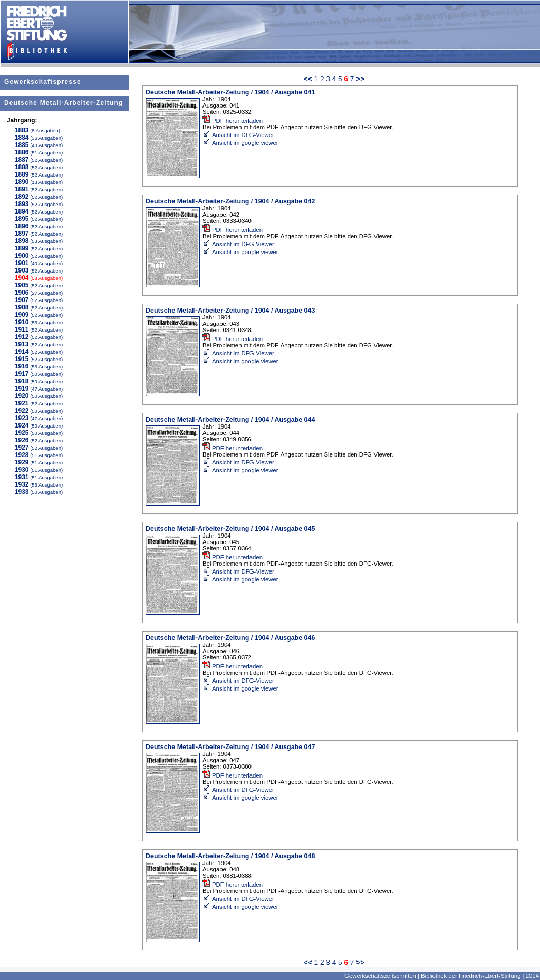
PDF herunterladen (233, 121)
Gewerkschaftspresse (43, 82)
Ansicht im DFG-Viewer (238, 135)
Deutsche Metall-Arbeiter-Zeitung (64, 103)
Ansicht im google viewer (240, 143)
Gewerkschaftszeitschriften (380, 976)
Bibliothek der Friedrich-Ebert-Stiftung (471, 976)
